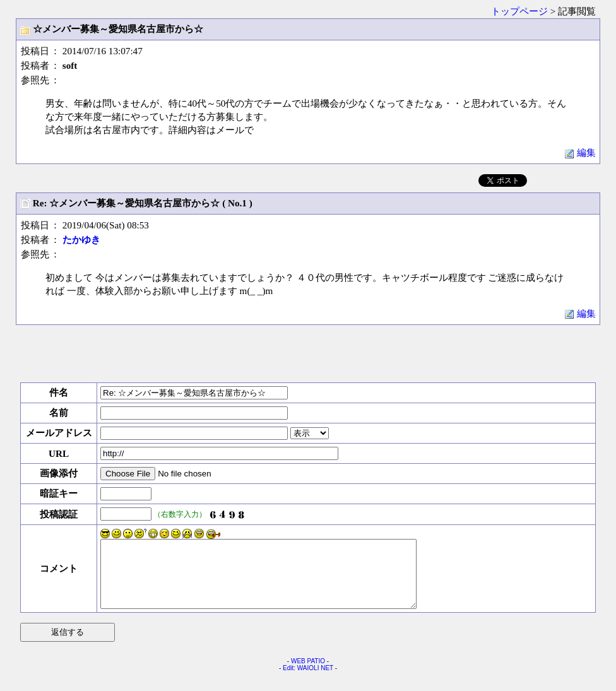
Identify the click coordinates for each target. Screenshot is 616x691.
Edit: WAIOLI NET (308, 681)
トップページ (519, 11)
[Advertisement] (308, 353)
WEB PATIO (308, 674)
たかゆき (81, 239)
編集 (580, 152)
